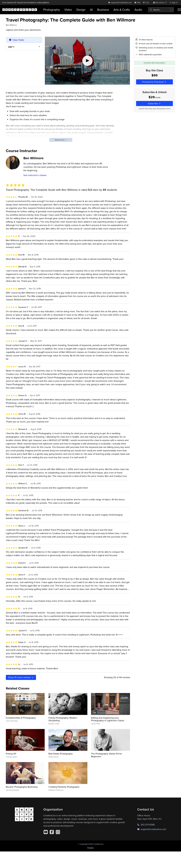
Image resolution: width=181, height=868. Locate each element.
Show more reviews (21, 677)
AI (91, 10)
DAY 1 (11, 47)
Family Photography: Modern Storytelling (63, 719)
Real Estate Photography (61, 754)
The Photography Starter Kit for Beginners (107, 755)
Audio (138, 10)
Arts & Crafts (122, 10)
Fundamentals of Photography (21, 718)
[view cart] (147, 2)
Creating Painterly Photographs (64, 787)
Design (81, 10)
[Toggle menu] (179, 10)
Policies (90, 848)
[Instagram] (58, 832)
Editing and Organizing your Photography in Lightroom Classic (108, 719)
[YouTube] (46, 832)
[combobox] (161, 10)
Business (103, 10)
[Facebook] (52, 832)
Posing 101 (11, 754)
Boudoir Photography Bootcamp (22, 787)
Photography (52, 10)
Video (68, 10)
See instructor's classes (35, 175)
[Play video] (87, 61)
